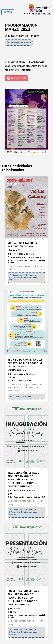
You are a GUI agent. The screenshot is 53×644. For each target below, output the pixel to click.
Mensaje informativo (19, 42)
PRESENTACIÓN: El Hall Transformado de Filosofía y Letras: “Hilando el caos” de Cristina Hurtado (23, 598)
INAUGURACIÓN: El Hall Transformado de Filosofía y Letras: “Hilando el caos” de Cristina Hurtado (23, 480)
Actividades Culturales (37, 14)
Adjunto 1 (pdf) (17, 78)
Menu (8, 12)
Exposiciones (18, 275)
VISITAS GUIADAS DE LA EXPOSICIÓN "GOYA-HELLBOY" (23, 246)
